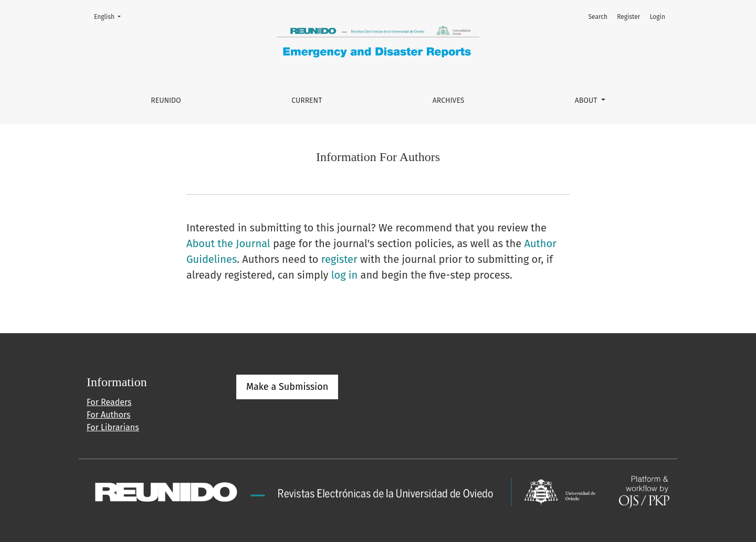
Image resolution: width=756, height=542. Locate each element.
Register (628, 17)
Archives (449, 100)
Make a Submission (287, 387)
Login (658, 17)
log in (345, 275)
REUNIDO (166, 100)
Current (307, 100)
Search (598, 17)
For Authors (108, 415)
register (339, 259)
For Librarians (113, 427)
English (111, 16)
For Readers (109, 402)
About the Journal (228, 243)
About (587, 100)
